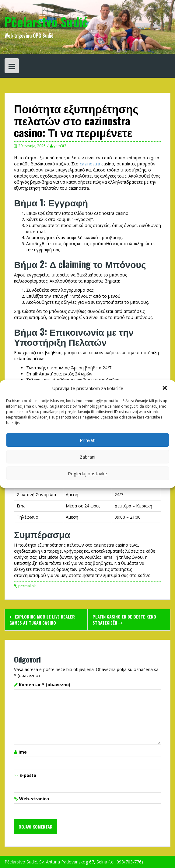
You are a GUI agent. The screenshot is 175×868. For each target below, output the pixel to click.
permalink (26, 586)
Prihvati (88, 440)
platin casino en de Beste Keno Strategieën (124, 620)
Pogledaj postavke (87, 473)
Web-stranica (34, 799)
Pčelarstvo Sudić (46, 22)
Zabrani (87, 457)
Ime (23, 752)
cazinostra (90, 164)
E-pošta (28, 775)
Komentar (45, 685)
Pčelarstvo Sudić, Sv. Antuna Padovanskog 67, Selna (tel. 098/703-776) (74, 862)
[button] (165, 388)
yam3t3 (60, 146)
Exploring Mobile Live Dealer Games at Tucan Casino (42, 620)
